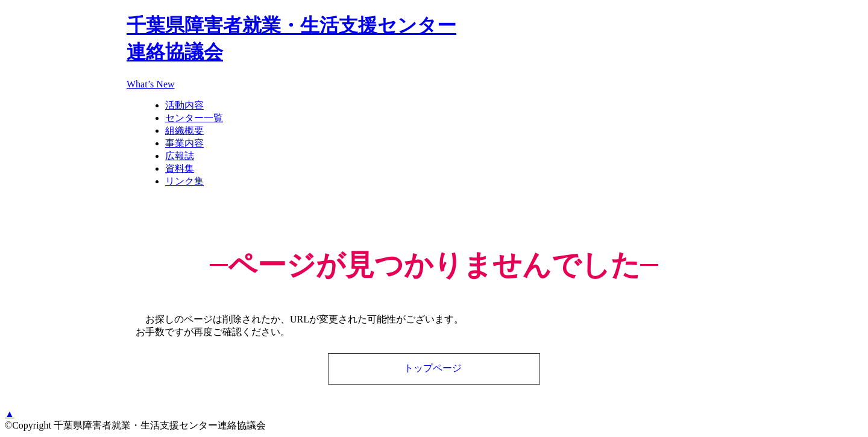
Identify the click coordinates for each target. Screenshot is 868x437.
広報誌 (180, 156)
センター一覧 (194, 118)
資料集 (180, 168)
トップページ (433, 368)
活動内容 (184, 105)
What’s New (151, 84)
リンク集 (184, 181)
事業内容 (184, 143)
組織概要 (184, 130)
